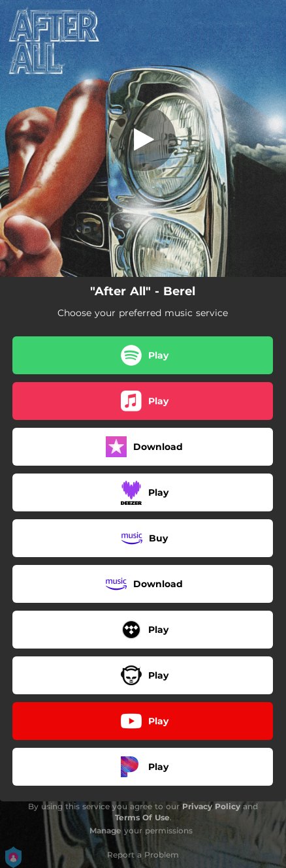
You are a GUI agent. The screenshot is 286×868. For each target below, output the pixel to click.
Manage (105, 830)
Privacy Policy (211, 806)
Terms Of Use (142, 817)
